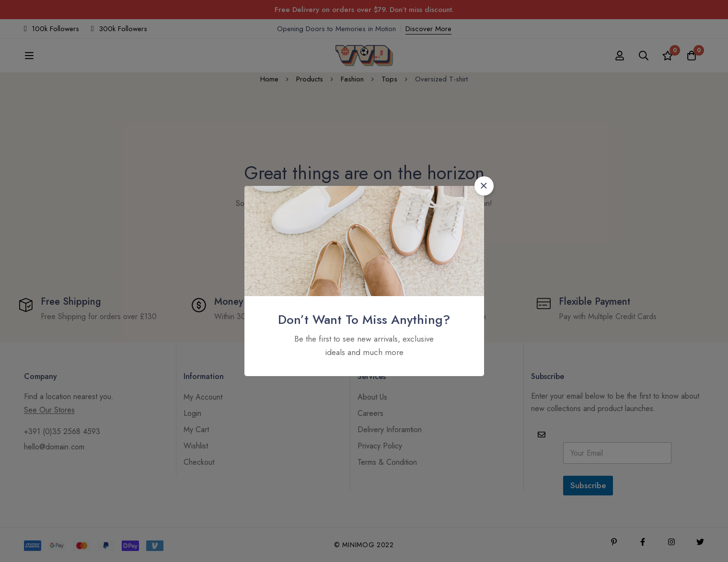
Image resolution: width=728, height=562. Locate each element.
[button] (484, 186)
